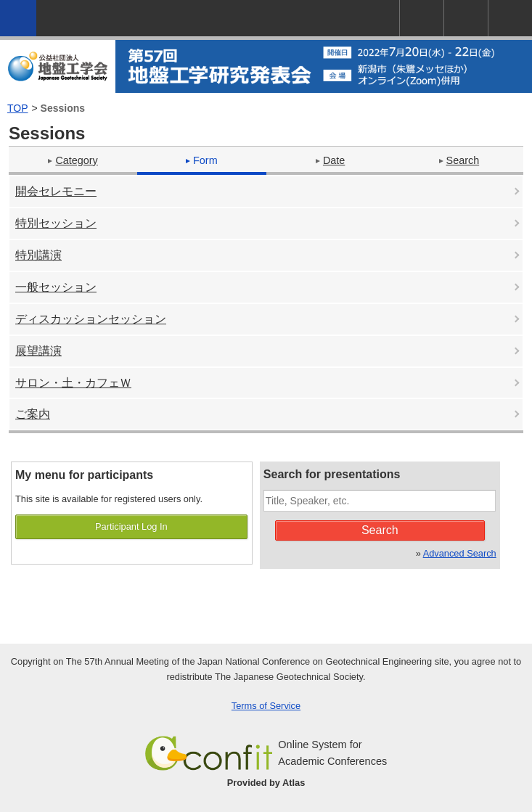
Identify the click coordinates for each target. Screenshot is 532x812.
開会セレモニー (56, 191)
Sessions (63, 108)
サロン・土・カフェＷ (73, 383)
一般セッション (56, 287)
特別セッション (56, 223)
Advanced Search (460, 553)
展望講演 (38, 351)
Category (73, 160)
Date (330, 160)
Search (459, 160)
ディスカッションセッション (91, 319)
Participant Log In (131, 526)
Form (202, 160)
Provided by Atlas (266, 783)
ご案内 (33, 414)
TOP (18, 108)
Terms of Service (266, 706)
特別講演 (38, 255)
